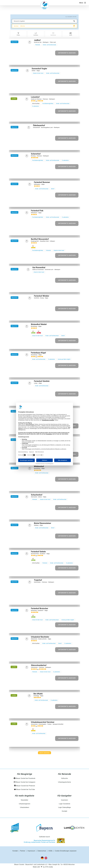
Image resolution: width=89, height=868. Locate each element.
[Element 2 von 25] (17, 260)
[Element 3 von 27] (19, 232)
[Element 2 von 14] (17, 743)
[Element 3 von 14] (19, 743)
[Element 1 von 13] (17, 715)
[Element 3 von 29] (19, 118)
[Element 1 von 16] (17, 601)
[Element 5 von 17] (25, 544)
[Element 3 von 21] (20, 90)
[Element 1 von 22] (15, 630)
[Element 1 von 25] (15, 260)
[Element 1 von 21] (16, 90)
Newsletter (25, 800)
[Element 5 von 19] (23, 516)
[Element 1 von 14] (15, 743)
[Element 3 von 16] (21, 601)
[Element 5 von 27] (23, 232)
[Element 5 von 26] (24, 289)
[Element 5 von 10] (25, 203)
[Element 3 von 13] (21, 715)
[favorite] (30, 42)
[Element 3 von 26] (20, 289)
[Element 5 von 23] (25, 61)
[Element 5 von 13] (24, 715)
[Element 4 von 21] (22, 90)
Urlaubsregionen (25, 804)
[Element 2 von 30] (17, 175)
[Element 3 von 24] (21, 317)
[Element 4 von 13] (23, 715)
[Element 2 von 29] (17, 118)
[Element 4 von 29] (21, 118)
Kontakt (64, 811)
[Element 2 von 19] (17, 516)
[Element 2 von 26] (18, 289)
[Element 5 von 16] (25, 601)
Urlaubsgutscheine (65, 782)
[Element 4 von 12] (21, 345)
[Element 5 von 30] (23, 175)
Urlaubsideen (25, 807)
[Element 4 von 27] (21, 232)
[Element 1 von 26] (16, 289)
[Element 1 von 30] (15, 175)
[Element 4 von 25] (21, 260)
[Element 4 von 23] (23, 61)
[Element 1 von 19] (15, 516)
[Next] (45, 753)
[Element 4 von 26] (22, 289)
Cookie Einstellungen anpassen (66, 851)
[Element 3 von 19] (19, 516)
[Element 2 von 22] (17, 630)
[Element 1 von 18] (17, 402)
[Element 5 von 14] (23, 743)
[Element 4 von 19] (21, 516)
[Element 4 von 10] (23, 203)
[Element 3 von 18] (21, 402)
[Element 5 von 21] (24, 90)
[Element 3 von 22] (19, 630)
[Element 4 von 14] (21, 743)
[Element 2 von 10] (19, 203)
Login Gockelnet (65, 804)
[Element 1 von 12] (15, 345)
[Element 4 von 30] (21, 175)
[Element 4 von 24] (23, 317)
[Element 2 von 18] (19, 402)
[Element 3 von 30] (19, 175)
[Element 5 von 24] (25, 317)
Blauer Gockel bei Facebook (24, 778)
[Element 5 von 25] (23, 260)
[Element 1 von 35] (15, 459)
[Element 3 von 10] (21, 203)
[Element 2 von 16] (19, 601)
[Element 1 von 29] (15, 118)
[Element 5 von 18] (25, 402)
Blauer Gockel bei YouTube (24, 789)
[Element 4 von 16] (23, 601)
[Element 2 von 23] (19, 61)
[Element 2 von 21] (18, 90)
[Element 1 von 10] (17, 203)
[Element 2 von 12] (17, 345)
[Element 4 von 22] (21, 630)
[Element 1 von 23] (17, 61)
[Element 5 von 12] (23, 345)
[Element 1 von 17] (17, 544)
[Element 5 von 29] (23, 118)
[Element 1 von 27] (15, 232)
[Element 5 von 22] (23, 630)
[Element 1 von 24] (17, 317)
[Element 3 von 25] (19, 260)
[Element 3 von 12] (19, 345)
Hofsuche (64, 778)
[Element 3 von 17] (21, 544)
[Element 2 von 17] (19, 544)
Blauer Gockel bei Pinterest (25, 786)
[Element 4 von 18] (23, 402)
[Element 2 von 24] (19, 317)
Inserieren (64, 800)
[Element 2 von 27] (17, 232)
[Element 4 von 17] (23, 544)
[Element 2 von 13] (19, 715)
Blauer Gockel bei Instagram (25, 782)
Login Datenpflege (64, 807)
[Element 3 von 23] (21, 61)
